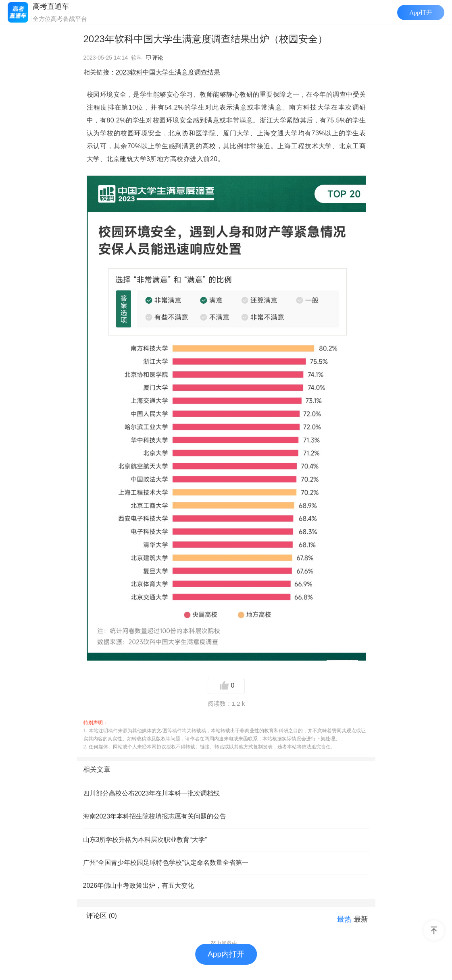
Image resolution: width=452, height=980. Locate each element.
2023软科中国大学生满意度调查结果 (168, 72)
